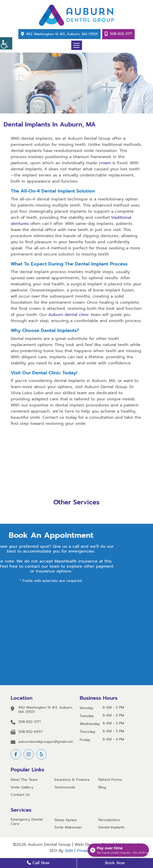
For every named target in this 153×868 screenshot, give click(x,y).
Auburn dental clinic (69, 315)
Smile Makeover (68, 828)
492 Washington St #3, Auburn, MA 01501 (62, 34)
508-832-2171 (121, 34)
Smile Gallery (22, 788)
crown (105, 163)
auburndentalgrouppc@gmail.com (46, 742)
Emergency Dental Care (27, 822)
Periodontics (109, 820)
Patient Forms (110, 780)
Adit (69, 851)
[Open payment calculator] (118, 850)
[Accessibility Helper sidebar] (6, 43)
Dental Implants (111, 828)
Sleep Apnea (66, 820)
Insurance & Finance (72, 780)
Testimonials (65, 788)
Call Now (38, 863)
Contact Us (20, 795)
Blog (102, 788)
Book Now (115, 863)
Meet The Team (24, 780)
